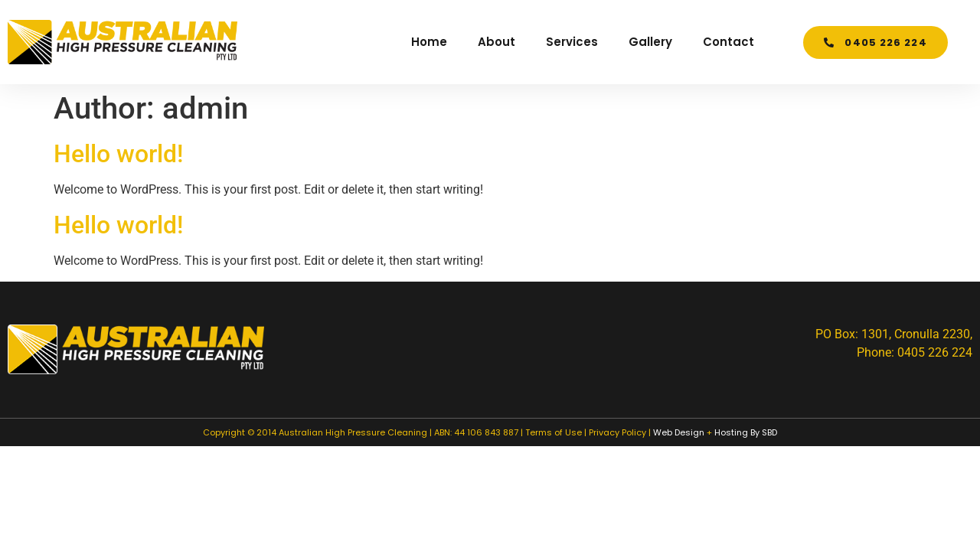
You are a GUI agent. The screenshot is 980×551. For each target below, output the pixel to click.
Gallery (650, 42)
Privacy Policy (617, 432)
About (497, 42)
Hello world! (118, 154)
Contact (728, 42)
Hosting (731, 432)
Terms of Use (554, 432)
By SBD (764, 432)
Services (572, 42)
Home (429, 42)
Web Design (679, 432)
